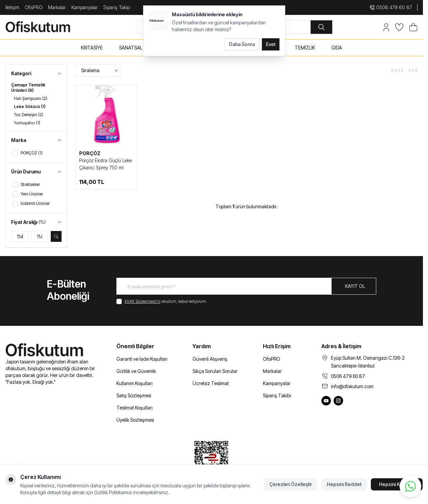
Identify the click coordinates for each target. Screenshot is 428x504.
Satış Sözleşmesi (134, 395)
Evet (271, 44)
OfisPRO (34, 7)
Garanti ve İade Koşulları (142, 359)
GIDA (337, 48)
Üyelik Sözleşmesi (135, 420)
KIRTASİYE (92, 48)
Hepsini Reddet (344, 484)
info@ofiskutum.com (352, 386)
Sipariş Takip (117, 7)
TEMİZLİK (305, 48)
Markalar (57, 7)
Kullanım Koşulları (134, 383)
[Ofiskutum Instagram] (338, 401)
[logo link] (46, 27)
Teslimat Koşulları (134, 408)
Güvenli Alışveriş (210, 359)
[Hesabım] (386, 27)
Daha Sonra (242, 44)
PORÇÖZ (90, 153)
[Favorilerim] (399, 27)
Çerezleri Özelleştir (291, 484)
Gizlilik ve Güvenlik (136, 371)
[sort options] (98, 70)
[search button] (321, 27)
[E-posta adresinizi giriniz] (246, 286)
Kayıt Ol (355, 286)
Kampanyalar (85, 7)
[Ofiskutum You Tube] (326, 401)
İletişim (12, 7)
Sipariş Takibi (277, 395)
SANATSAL (131, 48)
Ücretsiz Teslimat (211, 383)
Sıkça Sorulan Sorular (215, 371)
